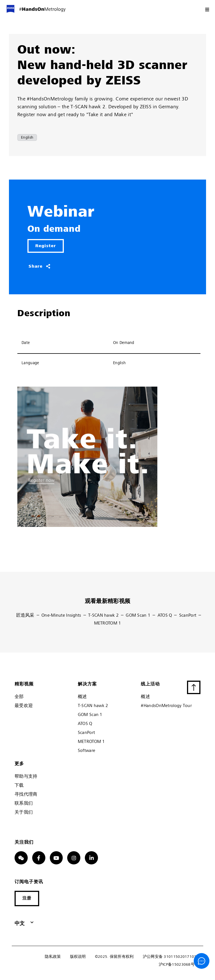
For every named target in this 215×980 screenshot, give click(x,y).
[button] (27, 898)
